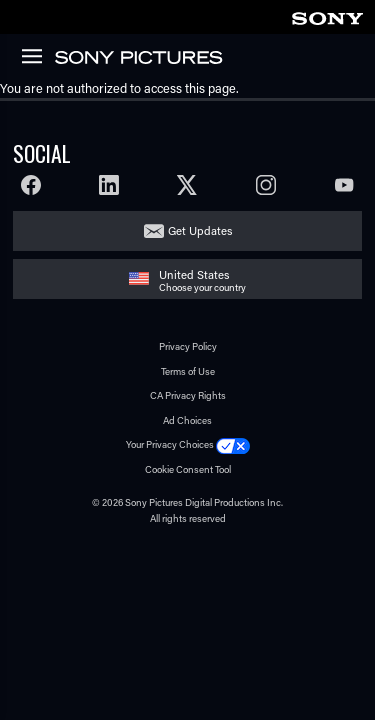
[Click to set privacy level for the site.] (233, 444)
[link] (327, 15)
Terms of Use (188, 371)
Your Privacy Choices (170, 444)
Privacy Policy (188, 346)
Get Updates (200, 230)
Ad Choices (187, 420)
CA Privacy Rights (188, 395)
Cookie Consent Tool (188, 469)
